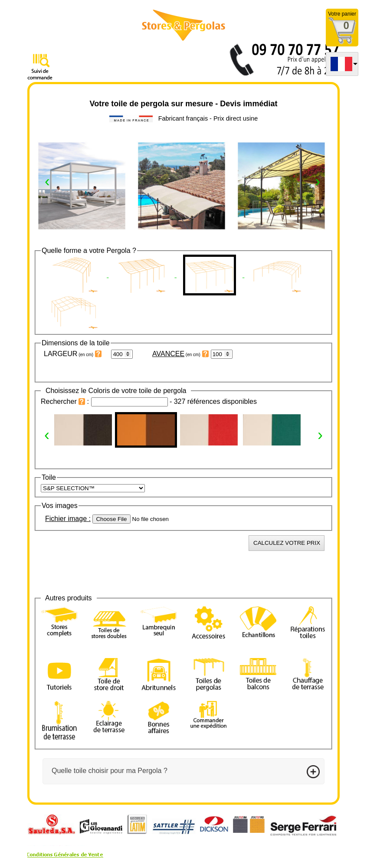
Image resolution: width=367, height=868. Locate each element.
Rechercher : (66, 401)
